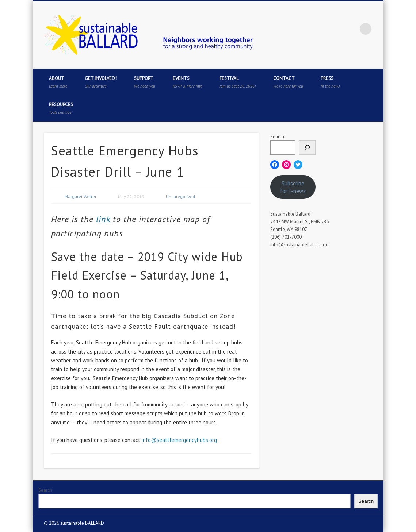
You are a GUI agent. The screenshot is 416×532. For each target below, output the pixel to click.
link (102, 219)
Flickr (351, 29)
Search (277, 137)
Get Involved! (101, 82)
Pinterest (336, 29)
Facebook (306, 29)
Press (330, 82)
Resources (61, 108)
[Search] (307, 148)
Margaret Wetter (81, 196)
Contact (288, 82)
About (58, 82)
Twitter (321, 29)
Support (145, 82)
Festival (238, 82)
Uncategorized (180, 196)
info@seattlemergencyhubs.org (179, 440)
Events (187, 82)
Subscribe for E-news (293, 187)
